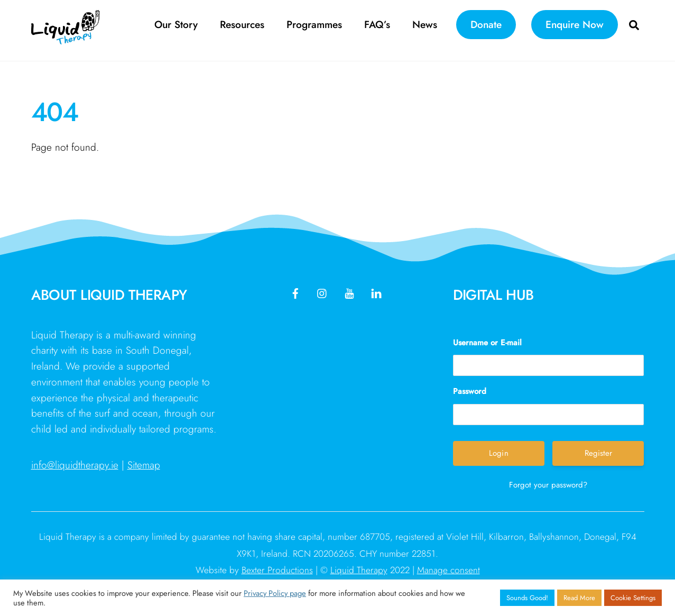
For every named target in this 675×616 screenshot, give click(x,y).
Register (598, 453)
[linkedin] (376, 292)
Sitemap (144, 465)
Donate (486, 24)
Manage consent (449, 570)
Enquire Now (575, 24)
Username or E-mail (487, 343)
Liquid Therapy (359, 570)
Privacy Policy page (275, 593)
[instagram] (322, 292)
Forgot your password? (548, 485)
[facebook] (295, 292)
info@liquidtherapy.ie (75, 465)
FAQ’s (377, 24)
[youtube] (349, 292)
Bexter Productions (277, 570)
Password (470, 391)
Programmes (314, 24)
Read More (579, 598)
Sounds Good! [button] (527, 598)
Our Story (176, 24)
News (425, 24)
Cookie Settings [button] (633, 598)
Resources (242, 24)
